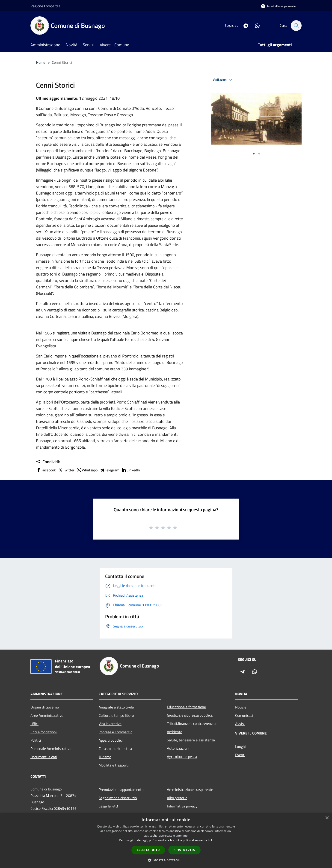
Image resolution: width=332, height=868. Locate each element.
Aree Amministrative (47, 715)
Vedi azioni (223, 80)
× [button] (327, 818)
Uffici (34, 724)
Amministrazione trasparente (190, 790)
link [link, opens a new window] (210, 840)
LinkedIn (130, 470)
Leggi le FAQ (108, 806)
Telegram (109, 470)
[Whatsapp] (255, 25)
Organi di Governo (45, 707)
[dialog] (166, 840)
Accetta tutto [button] (148, 850)
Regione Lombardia (45, 6)
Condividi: (48, 462)
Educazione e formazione (186, 707)
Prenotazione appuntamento (121, 790)
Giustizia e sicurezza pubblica (190, 715)
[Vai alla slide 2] (259, 154)
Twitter (66, 470)
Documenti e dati (44, 757)
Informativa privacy (182, 806)
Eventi (240, 755)
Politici (36, 740)
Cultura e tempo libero (116, 715)
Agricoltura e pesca (182, 757)
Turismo (105, 757)
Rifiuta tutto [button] (185, 850)
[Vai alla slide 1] (254, 154)
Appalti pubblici (111, 740)
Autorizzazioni (178, 748)
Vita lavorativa (110, 724)
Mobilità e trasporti (114, 765)
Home (41, 62)
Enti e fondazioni (44, 732)
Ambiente (175, 732)
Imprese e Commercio (116, 732)
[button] (166, 860)
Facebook (46, 470)
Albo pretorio (177, 798)
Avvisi (240, 724)
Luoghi (240, 746)
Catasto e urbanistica (115, 749)
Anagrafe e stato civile (116, 707)
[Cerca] (296, 26)
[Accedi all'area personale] (278, 6)
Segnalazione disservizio (118, 798)
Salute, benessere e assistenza (191, 740)
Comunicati (244, 715)
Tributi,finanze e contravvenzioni (193, 723)
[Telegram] (243, 25)
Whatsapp (87, 470)
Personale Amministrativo (51, 749)
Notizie (241, 707)
